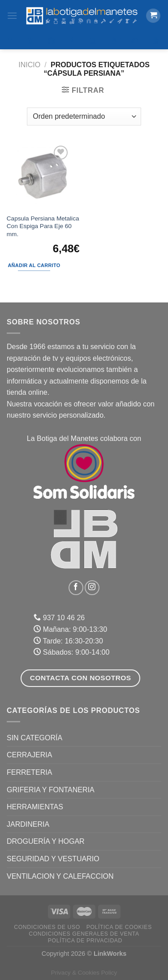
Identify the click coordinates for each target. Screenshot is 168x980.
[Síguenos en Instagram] (92, 588)
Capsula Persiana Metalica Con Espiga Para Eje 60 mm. (43, 226)
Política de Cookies (119, 927)
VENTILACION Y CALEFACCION (60, 876)
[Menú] (12, 15)
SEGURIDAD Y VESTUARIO (53, 859)
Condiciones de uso (47, 927)
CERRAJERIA (29, 755)
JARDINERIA (28, 824)
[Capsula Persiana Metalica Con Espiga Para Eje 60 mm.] (43, 176)
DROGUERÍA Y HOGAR (46, 841)
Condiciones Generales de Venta (84, 934)
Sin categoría (34, 738)
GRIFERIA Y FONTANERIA (51, 790)
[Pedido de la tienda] (84, 117)
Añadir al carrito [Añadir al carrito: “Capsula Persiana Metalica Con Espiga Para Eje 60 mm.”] (34, 265)
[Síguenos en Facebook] (76, 588)
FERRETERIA (29, 772)
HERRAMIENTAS (35, 807)
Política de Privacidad (85, 941)
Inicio (29, 65)
